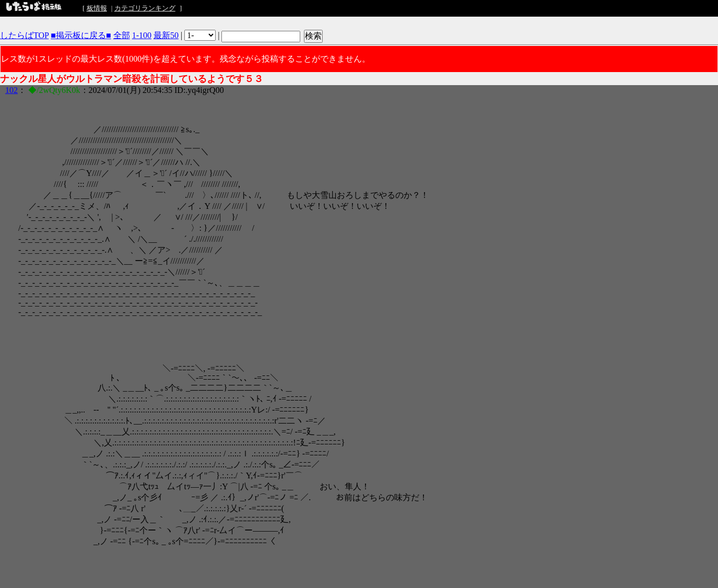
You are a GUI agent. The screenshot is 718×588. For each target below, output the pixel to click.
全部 (122, 35)
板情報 (97, 8)
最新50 (166, 35)
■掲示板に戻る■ (81, 35)
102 (11, 90)
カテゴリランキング (145, 8)
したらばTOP (24, 35)
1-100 (142, 35)
